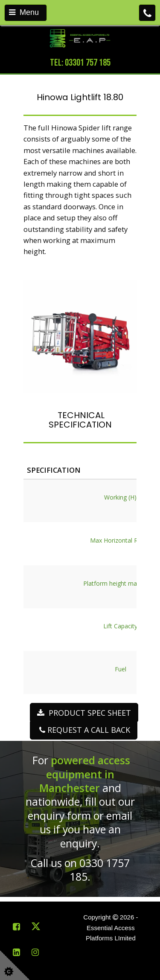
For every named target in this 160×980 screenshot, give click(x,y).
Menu (24, 12)
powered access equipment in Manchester (85, 774)
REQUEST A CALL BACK (84, 730)
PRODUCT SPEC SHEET (84, 713)
